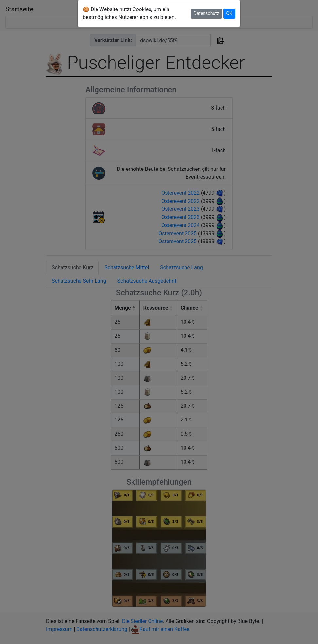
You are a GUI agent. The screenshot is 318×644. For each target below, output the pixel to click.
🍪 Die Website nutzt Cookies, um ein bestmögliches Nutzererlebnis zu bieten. (129, 13)
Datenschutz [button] (206, 13)
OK (229, 13)
